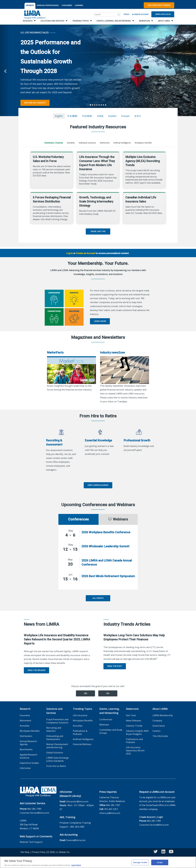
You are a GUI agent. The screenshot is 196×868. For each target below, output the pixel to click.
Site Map (25, 852)
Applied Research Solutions (29, 756)
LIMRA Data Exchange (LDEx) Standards (58, 759)
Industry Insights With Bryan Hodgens (137, 732)
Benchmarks (26, 749)
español (112, 116)
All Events (98, 598)
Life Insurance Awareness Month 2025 (135, 751)
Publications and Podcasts (134, 741)
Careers (156, 731)
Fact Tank (131, 715)
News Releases (134, 721)
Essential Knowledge (98, 440)
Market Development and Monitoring (57, 746)
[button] (5, 70)
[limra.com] (35, 14)
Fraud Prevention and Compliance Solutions (57, 721)
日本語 (100, 116)
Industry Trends (134, 726)
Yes (85, 693)
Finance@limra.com (76, 840)
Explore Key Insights (35, 103)
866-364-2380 (77, 827)
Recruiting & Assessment (54, 442)
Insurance (25, 715)
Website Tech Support (31, 842)
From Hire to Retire (56, 766)
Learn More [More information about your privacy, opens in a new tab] (76, 866)
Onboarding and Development (55, 738)
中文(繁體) (72, 116)
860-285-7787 (113, 805)
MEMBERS (30, 5)
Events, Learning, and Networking (109, 711)
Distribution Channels (54, 143)
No (108, 693)
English (59, 116)
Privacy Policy (39, 852)
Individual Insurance (87, 143)
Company (157, 721)
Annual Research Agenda (28, 743)
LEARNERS (79, 5)
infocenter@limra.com (77, 801)
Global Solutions (55, 753)
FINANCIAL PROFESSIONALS (48, 5)
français (125, 116)
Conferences (106, 719)
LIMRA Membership (163, 715)
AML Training (67, 817)
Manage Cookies (140, 863)
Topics (126, 14)
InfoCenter (25, 768)
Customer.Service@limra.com (34, 813)
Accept (160, 863)
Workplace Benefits (143, 143)
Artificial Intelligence (122, 143)
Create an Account (86, 253)
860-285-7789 (34, 809)
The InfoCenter (160, 736)
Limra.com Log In (163, 14)
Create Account (140, 14)
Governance (159, 726)
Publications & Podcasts (80, 732)
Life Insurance (80, 715)
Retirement (105, 143)
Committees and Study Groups (111, 731)
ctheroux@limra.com (110, 813)
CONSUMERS (67, 5)
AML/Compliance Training (159, 5)
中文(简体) (87, 116)
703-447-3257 (111, 809)
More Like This (98, 231)
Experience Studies (29, 763)
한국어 (138, 116)
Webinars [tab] (118, 519)
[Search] (119, 14)
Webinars (104, 725)
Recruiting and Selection (54, 729)
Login (160, 817)
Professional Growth (137, 440)
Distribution (26, 736)
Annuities (71, 143)
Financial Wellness (82, 744)
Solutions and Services (54, 711)
